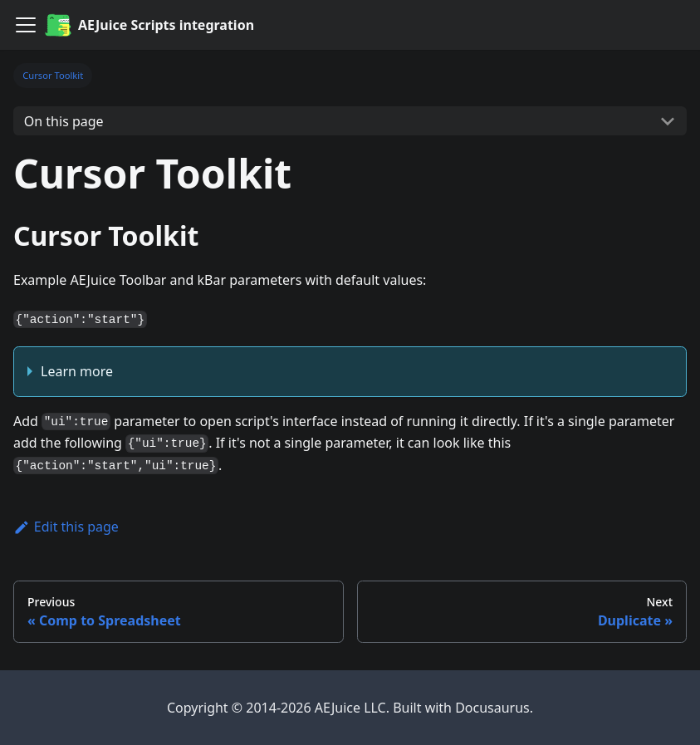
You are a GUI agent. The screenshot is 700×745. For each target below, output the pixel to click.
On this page (64, 121)
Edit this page (66, 527)
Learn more (77, 371)
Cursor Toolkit (53, 75)
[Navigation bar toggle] (26, 25)
